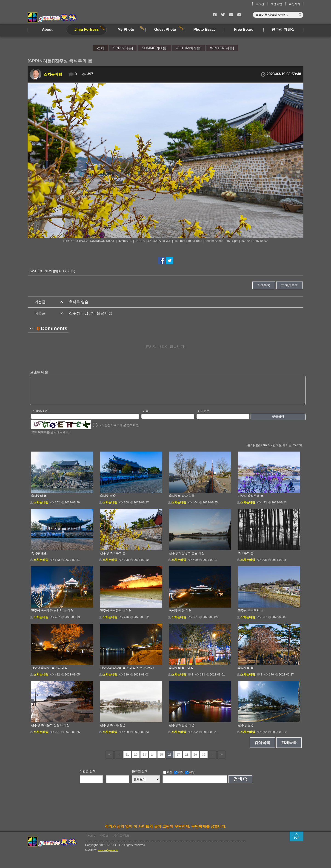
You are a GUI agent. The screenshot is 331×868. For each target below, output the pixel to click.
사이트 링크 (121, 840)
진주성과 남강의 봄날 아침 (91, 313)
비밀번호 (204, 416)
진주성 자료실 (283, 29)
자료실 (104, 840)
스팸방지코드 (41, 416)
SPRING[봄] (123, 48)
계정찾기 (294, 4)
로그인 (260, 4)
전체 (101, 48)
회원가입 (277, 4)
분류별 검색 (140, 776)
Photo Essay (204, 29)
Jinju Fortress (87, 29)
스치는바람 (53, 74)
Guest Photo (165, 29)
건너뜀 (110, 759)
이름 (146, 416)
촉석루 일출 (79, 302)
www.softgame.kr (108, 855)
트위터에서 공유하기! (170, 261)
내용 (190, 777)
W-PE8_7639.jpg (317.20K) (53, 271)
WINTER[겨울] (222, 48)
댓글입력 (278, 421)
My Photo (126, 29)
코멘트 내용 (39, 372)
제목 (179, 777)
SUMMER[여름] (154, 48)
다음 (213, 759)
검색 (238, 784)
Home (91, 840)
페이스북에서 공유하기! (161, 261)
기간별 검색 (88, 776)
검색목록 (264, 285)
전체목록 (291, 285)
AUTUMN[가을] (189, 48)
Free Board (244, 29)
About (47, 29)
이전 (118, 759)
